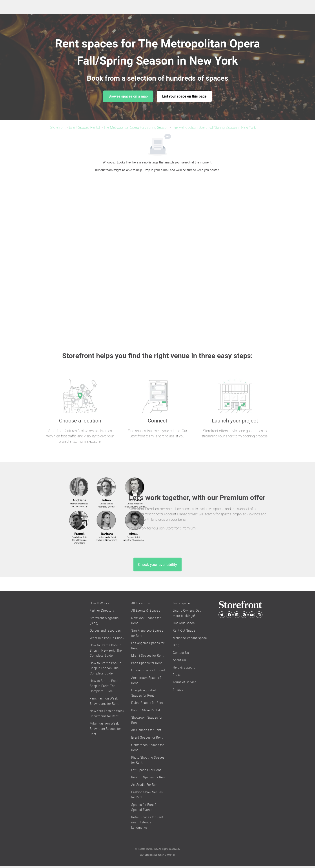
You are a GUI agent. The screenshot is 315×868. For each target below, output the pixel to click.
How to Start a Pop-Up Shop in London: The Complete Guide (106, 670)
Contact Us (181, 655)
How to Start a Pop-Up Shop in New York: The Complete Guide (106, 652)
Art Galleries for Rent (146, 732)
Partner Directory (102, 613)
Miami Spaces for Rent (147, 658)
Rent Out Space (184, 633)
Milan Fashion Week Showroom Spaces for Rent (105, 731)
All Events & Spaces (146, 613)
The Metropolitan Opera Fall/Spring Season (136, 128)
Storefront (58, 128)
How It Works (99, 605)
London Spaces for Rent (148, 672)
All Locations (140, 605)
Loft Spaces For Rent (146, 772)
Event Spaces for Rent (147, 740)
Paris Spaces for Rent (147, 665)
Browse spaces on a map (128, 96)
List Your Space (184, 625)
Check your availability (158, 567)
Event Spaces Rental (85, 128)
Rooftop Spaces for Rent (148, 779)
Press (177, 677)
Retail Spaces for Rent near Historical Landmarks (147, 825)
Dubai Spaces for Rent (147, 705)
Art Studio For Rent (145, 787)
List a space (181, 605)
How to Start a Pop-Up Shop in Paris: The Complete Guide (106, 688)
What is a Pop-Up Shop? (107, 640)
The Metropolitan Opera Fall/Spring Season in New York (214, 128)
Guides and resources (105, 633)
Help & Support (184, 670)
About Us (179, 662)
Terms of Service (185, 684)
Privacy (178, 691)
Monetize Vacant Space (190, 640)
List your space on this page (184, 96)
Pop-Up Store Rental (146, 712)
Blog (176, 647)
